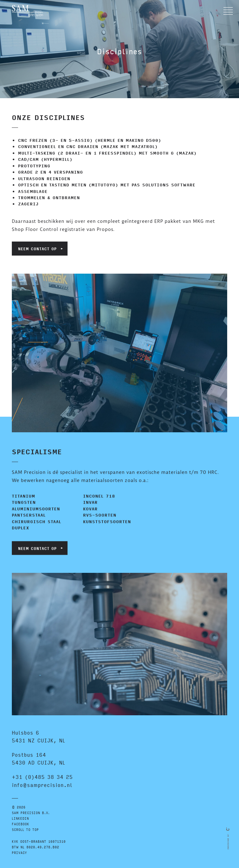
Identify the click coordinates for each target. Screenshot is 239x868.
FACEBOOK (21, 824)
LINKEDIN (20, 818)
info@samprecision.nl (42, 785)
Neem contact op (37, 249)
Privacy (19, 853)
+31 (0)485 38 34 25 (42, 777)
